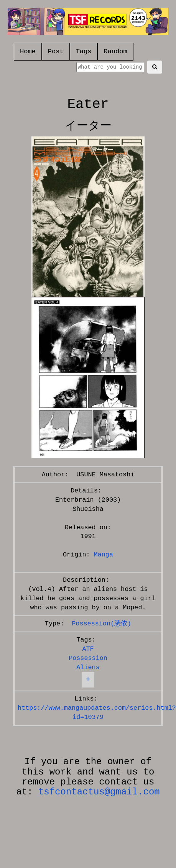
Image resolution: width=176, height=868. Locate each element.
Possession (88, 658)
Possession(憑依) (101, 624)
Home (28, 52)
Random (115, 52)
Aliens (88, 667)
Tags (84, 52)
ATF (88, 649)
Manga (104, 555)
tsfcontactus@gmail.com (99, 792)
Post (56, 52)
